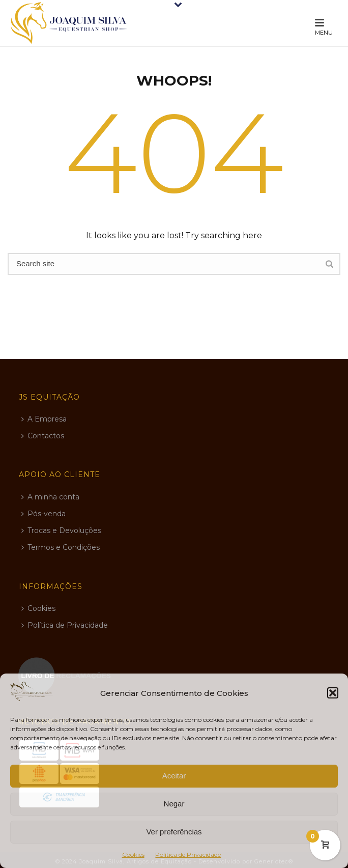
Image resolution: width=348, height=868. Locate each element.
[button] (333, 693)
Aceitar (174, 776)
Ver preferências (174, 832)
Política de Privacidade (188, 855)
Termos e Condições (61, 547)
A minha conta (50, 497)
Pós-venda (43, 514)
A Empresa (44, 419)
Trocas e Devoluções (61, 530)
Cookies (133, 855)
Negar (174, 804)
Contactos (43, 436)
